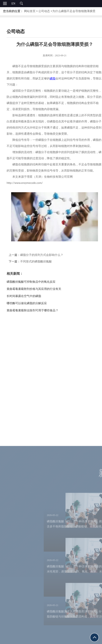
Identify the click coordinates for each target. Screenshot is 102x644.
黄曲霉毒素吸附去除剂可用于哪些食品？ (36, 310)
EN (13, 4)
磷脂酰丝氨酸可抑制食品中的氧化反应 (35, 282)
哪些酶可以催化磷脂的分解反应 (30, 303)
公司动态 (44, 11)
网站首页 (30, 11)
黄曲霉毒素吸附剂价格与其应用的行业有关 (38, 289)
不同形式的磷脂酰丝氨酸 (40, 262)
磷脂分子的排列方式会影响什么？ (45, 255)
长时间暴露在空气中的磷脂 (28, 296)
